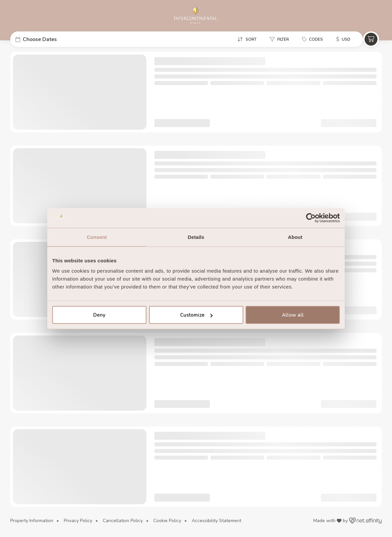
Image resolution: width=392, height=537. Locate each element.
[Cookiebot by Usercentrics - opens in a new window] (311, 218)
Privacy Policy (78, 521)
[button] (60, 39)
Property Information (32, 521)
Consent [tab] (97, 237)
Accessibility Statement (216, 521)
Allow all (293, 315)
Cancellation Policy (123, 521)
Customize (196, 315)
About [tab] (295, 237)
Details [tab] (196, 237)
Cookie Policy (167, 521)
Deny (99, 315)
